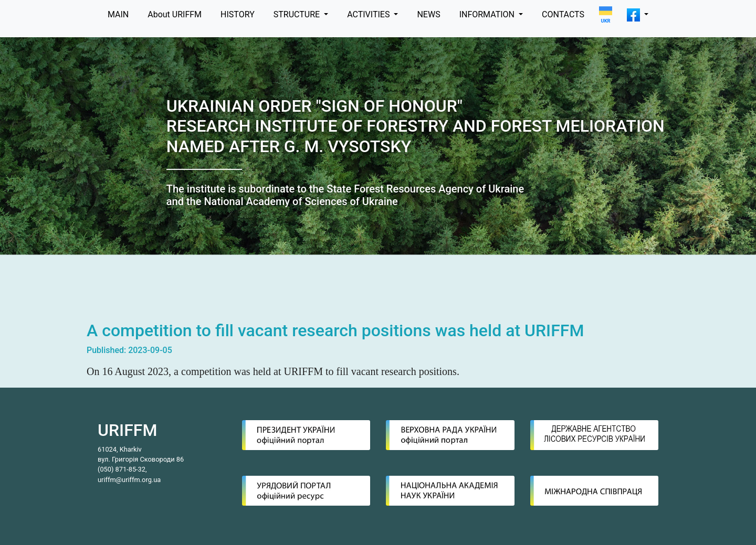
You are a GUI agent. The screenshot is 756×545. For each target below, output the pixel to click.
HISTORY (238, 14)
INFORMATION (488, 14)
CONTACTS (563, 14)
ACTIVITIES (369, 14)
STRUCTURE (298, 14)
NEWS (428, 14)
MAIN (118, 14)
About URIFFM (175, 14)
